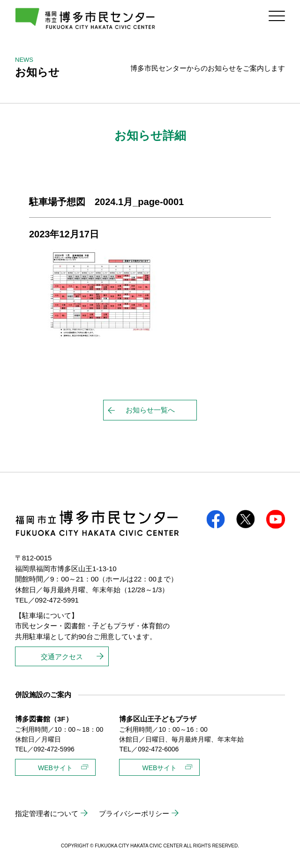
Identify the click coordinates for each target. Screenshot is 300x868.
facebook (216, 519)
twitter (246, 519)
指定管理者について (47, 813)
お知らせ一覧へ (150, 410)
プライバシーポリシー (134, 813)
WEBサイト (55, 768)
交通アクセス (62, 657)
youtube (276, 519)
